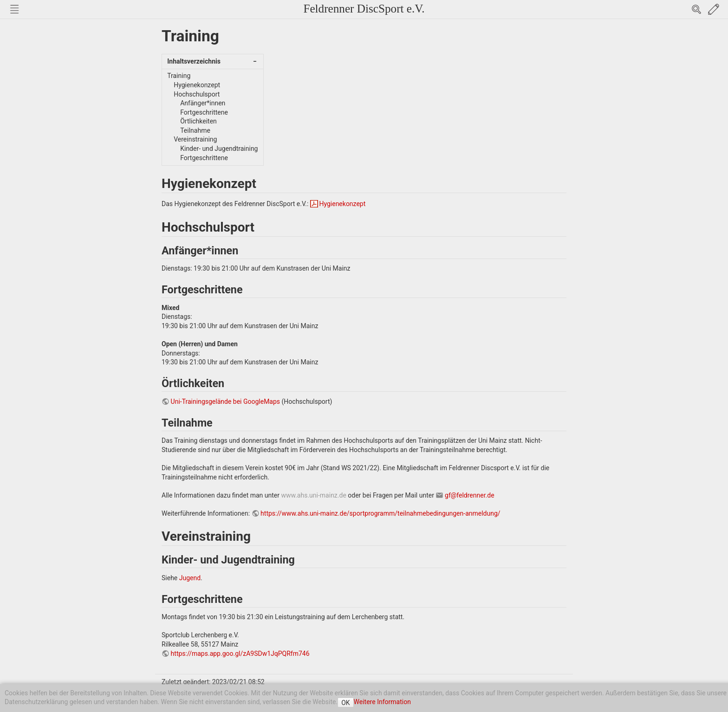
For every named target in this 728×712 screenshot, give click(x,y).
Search (696, 9)
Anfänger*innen (203, 103)
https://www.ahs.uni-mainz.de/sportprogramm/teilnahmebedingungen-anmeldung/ (380, 513)
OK (345, 703)
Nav (14, 9)
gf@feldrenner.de (470, 495)
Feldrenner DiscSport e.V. (364, 9)
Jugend (190, 578)
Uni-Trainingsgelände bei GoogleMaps (225, 401)
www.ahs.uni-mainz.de (313, 495)
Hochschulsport (197, 94)
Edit (714, 9)
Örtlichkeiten (198, 121)
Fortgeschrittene (204, 112)
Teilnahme (195, 130)
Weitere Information (382, 702)
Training (179, 76)
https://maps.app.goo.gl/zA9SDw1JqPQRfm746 (240, 654)
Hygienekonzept (197, 85)
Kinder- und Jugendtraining (219, 149)
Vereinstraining (195, 139)
